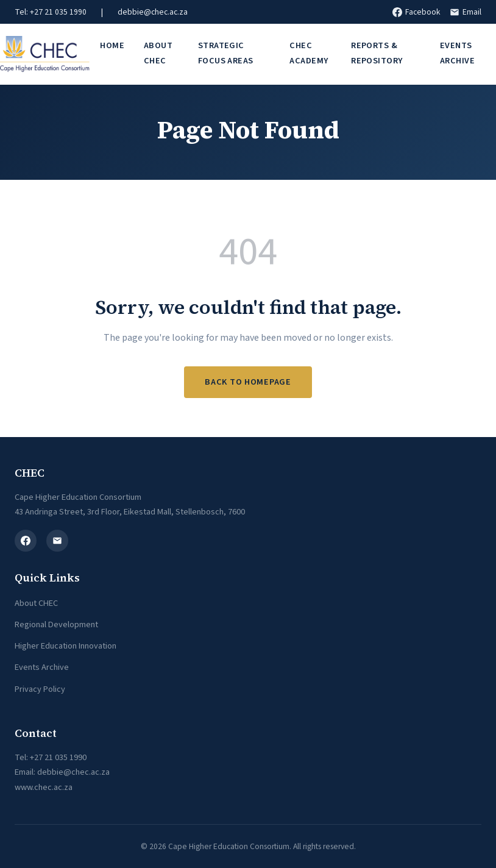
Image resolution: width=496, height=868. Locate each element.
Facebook (416, 12)
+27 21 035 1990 (58, 757)
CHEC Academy (309, 53)
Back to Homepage (248, 382)
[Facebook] (26, 541)
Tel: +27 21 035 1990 (51, 12)
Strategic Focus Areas (226, 53)
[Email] (57, 541)
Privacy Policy (40, 689)
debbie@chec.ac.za (153, 12)
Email (466, 12)
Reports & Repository (377, 53)
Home (112, 45)
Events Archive (457, 53)
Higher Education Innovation (66, 646)
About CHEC (158, 53)
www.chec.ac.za (44, 787)
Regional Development (56, 624)
